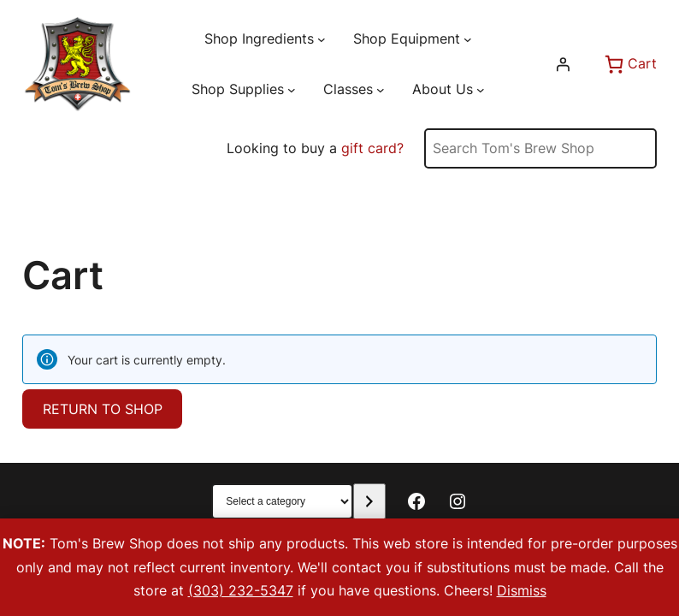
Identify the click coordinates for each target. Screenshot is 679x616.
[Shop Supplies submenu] (292, 90)
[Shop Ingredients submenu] (322, 39)
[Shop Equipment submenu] (468, 39)
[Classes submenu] (381, 90)
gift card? (372, 148)
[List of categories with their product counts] (282, 501)
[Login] (563, 64)
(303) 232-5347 (241, 590)
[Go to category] (369, 501)
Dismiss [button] (522, 590)
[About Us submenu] (481, 90)
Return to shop (103, 409)
